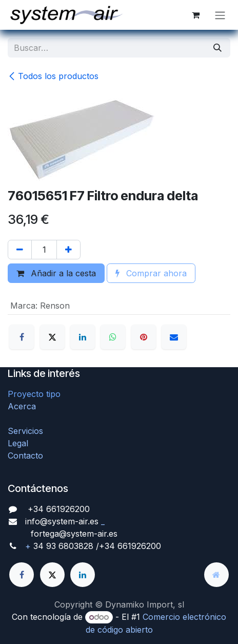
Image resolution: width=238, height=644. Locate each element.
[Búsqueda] (217, 48)
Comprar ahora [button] (151, 273)
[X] (52, 337)
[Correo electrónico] (174, 337)
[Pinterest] (144, 337)
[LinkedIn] (83, 337)
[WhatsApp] (113, 337)
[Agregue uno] (68, 250)
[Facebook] (22, 337)
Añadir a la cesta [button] (56, 273)
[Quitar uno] (20, 250)
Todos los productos (53, 76)
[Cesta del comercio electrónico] (195, 15)
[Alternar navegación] (220, 15)
